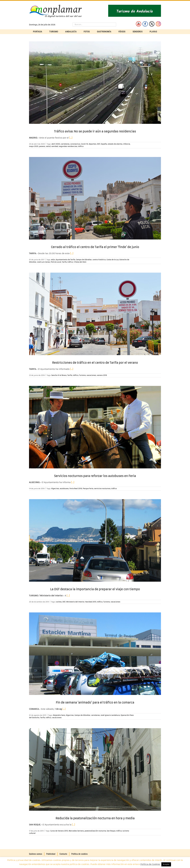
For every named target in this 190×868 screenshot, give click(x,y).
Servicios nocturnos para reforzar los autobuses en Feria (95, 476)
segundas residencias (68, 146)
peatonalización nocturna (95, 831)
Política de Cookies (150, 864)
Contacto (63, 854)
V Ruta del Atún (80, 262)
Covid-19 (84, 144)
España (104, 144)
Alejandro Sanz (59, 715)
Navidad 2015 (91, 602)
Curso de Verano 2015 (59, 831)
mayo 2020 (34, 146)
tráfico (81, 146)
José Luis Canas (43, 262)
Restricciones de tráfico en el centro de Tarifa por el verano (95, 363)
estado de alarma (115, 144)
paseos (42, 146)
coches (59, 602)
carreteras (65, 144)
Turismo (82, 375)
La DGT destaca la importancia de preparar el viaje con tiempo (95, 589)
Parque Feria (88, 489)
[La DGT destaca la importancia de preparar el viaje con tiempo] (95, 540)
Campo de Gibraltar (84, 260)
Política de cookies (79, 854)
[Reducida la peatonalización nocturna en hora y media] (95, 769)
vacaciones (91, 375)
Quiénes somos (36, 854)
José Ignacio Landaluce (110, 715)
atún (53, 260)
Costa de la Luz (113, 260)
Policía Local (56, 262)
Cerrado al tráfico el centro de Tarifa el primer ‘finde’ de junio (95, 247)
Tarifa (64, 262)
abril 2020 (56, 144)
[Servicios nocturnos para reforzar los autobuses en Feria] (95, 427)
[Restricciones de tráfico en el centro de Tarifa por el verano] (95, 314)
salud (48, 146)
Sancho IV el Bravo (59, 375)
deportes (92, 144)
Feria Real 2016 (76, 489)
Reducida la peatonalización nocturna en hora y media (95, 818)
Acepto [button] (166, 864)
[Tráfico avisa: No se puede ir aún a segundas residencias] (95, 83)
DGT (98, 144)
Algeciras (55, 489)
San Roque (111, 831)
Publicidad (51, 854)
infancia (127, 144)
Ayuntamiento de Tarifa (65, 260)
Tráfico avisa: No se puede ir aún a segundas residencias (95, 131)
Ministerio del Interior (75, 602)
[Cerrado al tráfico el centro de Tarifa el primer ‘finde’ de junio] (95, 198)
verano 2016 (102, 375)
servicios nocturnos (102, 489)
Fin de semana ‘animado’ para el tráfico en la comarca (95, 703)
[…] (71, 138)
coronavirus (75, 144)
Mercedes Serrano (76, 831)
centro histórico (99, 260)
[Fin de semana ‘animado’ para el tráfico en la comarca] (95, 654)
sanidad (55, 146)
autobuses (64, 489)
